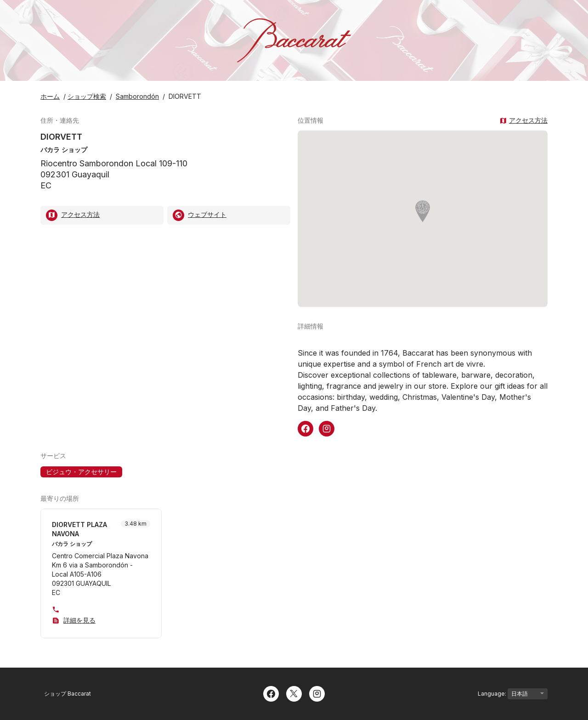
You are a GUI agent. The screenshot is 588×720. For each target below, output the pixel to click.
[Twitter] (294, 693)
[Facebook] (271, 693)
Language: (513, 694)
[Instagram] (317, 693)
